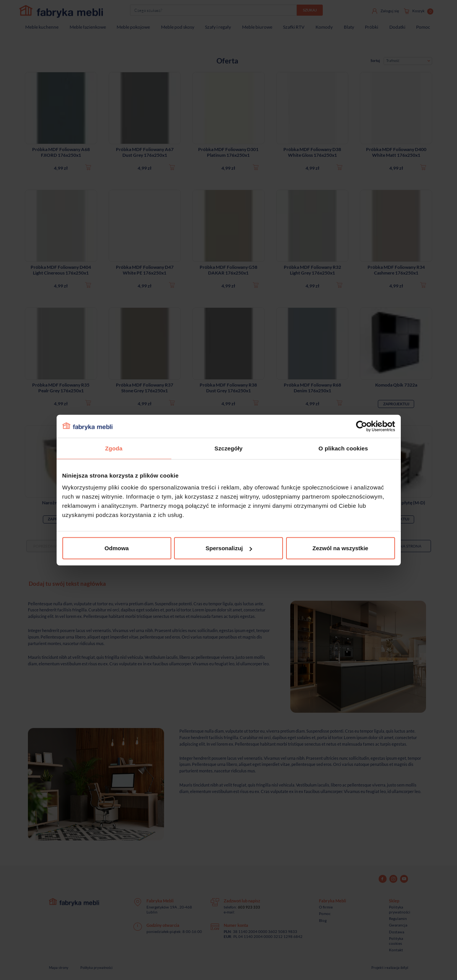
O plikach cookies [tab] (343, 448)
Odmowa (116, 548)
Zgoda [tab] (114, 448)
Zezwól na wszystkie (340, 548)
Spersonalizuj (229, 548)
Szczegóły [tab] (228, 448)
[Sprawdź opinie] (8, 82)
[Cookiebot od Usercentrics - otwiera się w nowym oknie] (362, 426)
